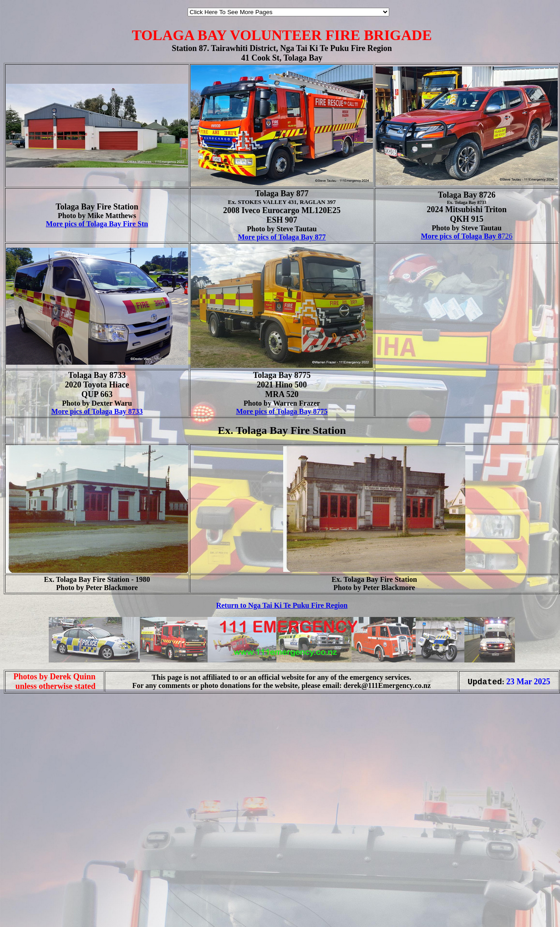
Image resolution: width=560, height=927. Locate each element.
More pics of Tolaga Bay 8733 (97, 411)
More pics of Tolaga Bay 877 (282, 237)
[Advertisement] (108, 809)
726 (466, 236)
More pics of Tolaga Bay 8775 (282, 411)
